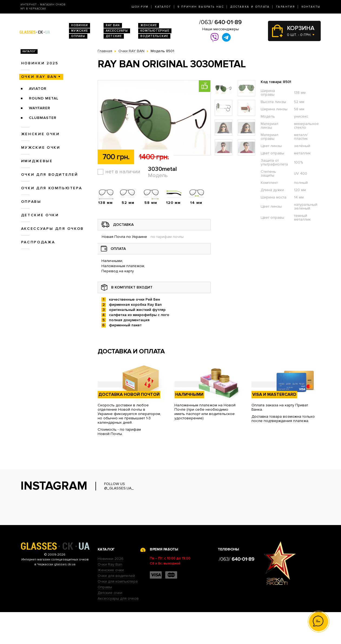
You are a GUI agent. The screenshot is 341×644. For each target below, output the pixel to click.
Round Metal (44, 98)
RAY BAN (113, 25)
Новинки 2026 (111, 591)
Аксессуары (117, 31)
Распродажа (38, 242)
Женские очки (40, 134)
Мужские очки (41, 147)
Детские (114, 36)
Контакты (311, 7)
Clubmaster (43, 118)
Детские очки (40, 215)
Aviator (38, 89)
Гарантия (286, 7)
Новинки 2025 (40, 63)
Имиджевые (37, 161)
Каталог (163, 7)
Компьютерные (155, 31)
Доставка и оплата (250, 7)
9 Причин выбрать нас (201, 7)
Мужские (80, 31)
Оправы (78, 36)
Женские (149, 25)
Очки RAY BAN (39, 77)
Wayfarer (40, 108)
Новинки (80, 25)
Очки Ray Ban (110, 596)
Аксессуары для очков (52, 229)
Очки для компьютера (52, 188)
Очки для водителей (50, 175)
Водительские (154, 36)
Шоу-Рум (140, 7)
